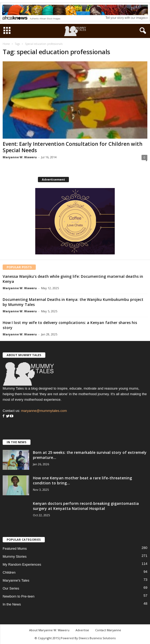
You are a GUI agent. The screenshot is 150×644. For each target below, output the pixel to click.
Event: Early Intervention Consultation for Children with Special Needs (72, 147)
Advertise (82, 630)
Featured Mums (15, 549)
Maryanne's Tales (16, 580)
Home (6, 44)
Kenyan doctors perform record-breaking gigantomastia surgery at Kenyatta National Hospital (86, 506)
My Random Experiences (22, 564)
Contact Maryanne (108, 630)
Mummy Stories (15, 556)
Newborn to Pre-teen (19, 596)
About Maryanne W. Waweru (49, 630)
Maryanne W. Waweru (20, 157)
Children (9, 572)
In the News (12, 604)
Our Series (11, 588)
